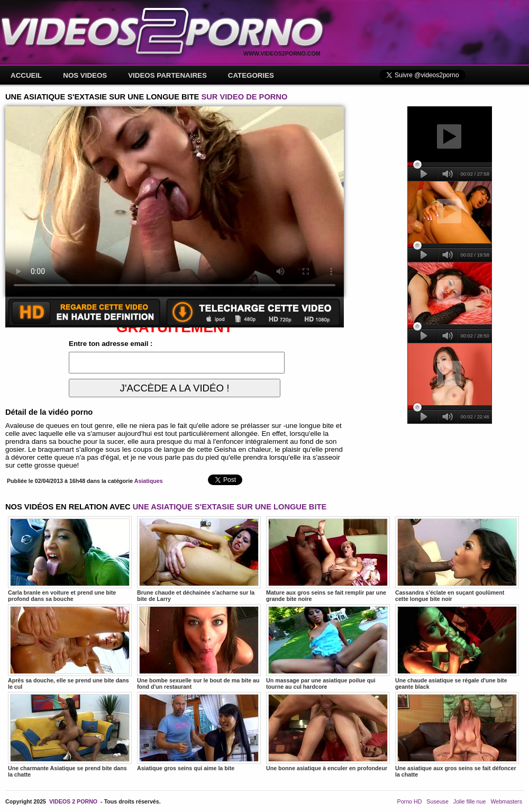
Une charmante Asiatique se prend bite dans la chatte (70, 735)
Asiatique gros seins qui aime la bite (199, 732)
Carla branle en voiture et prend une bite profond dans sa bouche (70, 559)
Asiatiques (149, 481)
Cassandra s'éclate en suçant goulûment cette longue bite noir (457, 559)
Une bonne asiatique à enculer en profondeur (328, 732)
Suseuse (437, 801)
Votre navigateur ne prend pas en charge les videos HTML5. (175, 202)
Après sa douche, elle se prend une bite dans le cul (70, 647)
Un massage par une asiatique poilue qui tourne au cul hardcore (328, 647)
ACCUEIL (26, 75)
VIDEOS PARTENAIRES (167, 75)
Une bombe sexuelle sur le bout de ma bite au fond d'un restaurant (199, 647)
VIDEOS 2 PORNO (73, 801)
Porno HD (410, 801)
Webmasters (506, 801)
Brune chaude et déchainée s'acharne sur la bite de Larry (199, 559)
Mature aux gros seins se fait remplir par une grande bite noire (328, 559)
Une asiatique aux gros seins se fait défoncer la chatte (457, 735)
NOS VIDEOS (85, 75)
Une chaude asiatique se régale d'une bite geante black (457, 647)
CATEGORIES (251, 75)
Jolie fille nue (470, 801)
